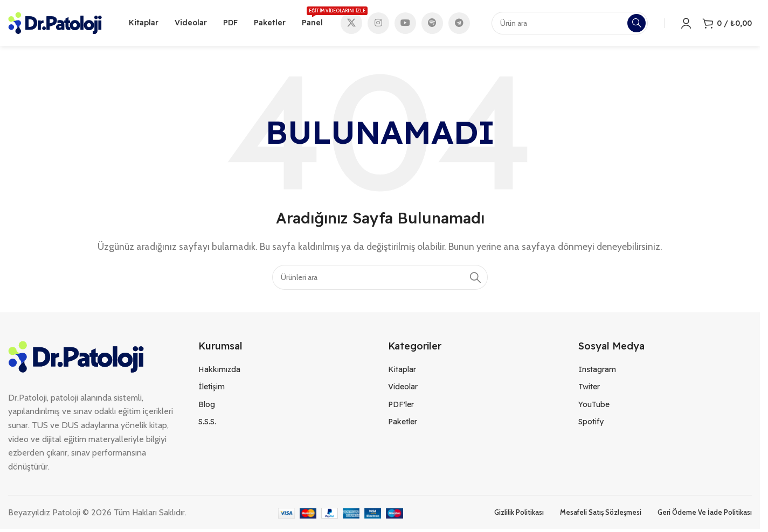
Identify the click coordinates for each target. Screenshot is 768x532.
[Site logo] (55, 23)
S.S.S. (207, 424)
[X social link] (351, 24)
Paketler (403, 424)
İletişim (212, 389)
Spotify (591, 424)
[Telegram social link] (459, 24)
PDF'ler (401, 407)
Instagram (597, 372)
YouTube (594, 407)
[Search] (380, 280)
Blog (207, 407)
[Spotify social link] (432, 24)
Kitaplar (402, 372)
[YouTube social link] (405, 24)
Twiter (589, 389)
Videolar (403, 389)
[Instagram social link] (378, 24)
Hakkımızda (219, 372)
